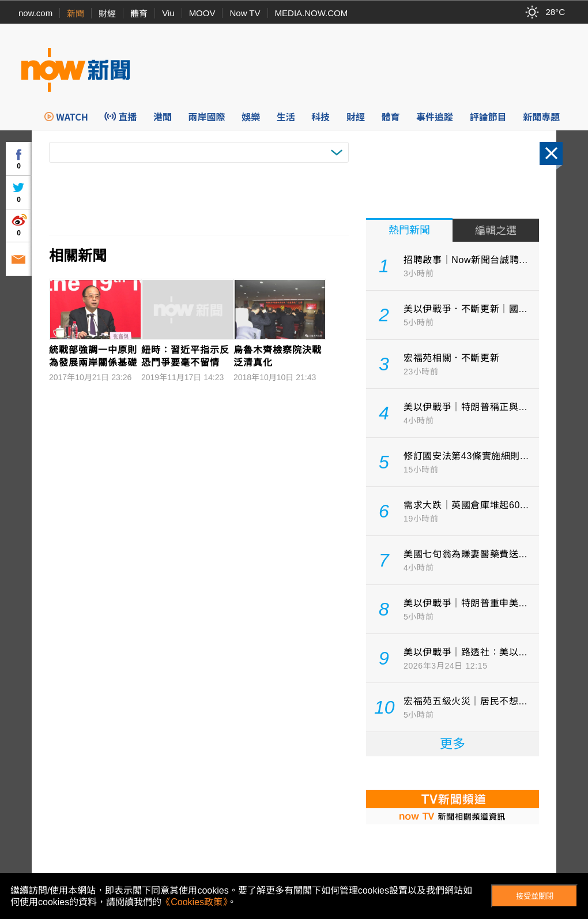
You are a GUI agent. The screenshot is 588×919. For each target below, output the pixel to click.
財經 (107, 14)
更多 (453, 744)
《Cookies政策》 (194, 902)
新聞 (76, 14)
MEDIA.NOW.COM (312, 13)
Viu (168, 13)
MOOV (202, 13)
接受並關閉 (535, 896)
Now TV (245, 13)
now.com (35, 13)
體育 (139, 14)
